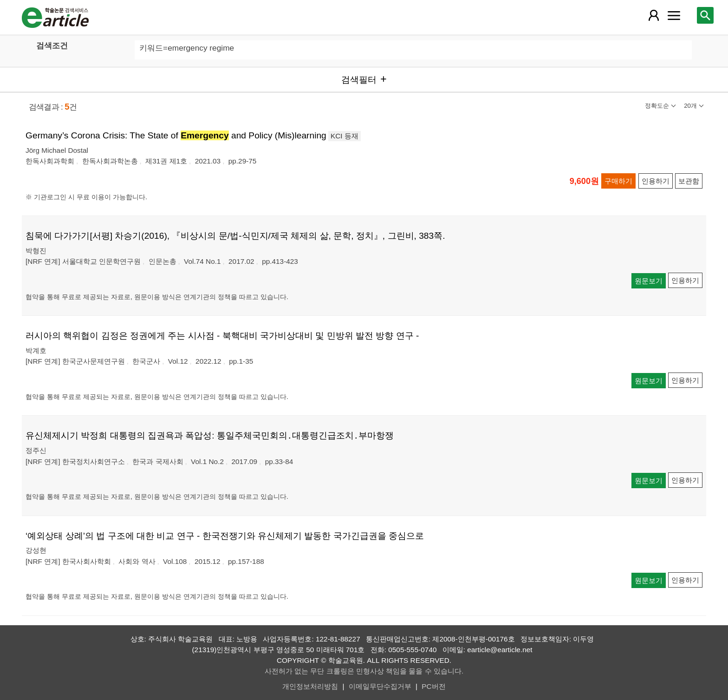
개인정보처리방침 (310, 686)
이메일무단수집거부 (380, 686)
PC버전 (433, 686)
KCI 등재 (344, 136)
